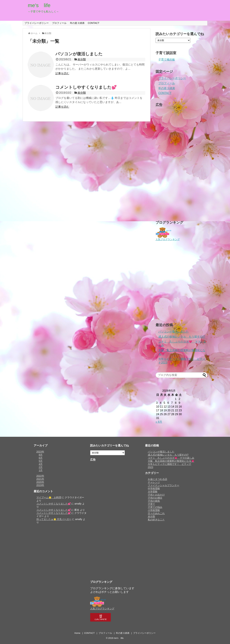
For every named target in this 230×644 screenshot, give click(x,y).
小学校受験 (154, 510)
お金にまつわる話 (157, 479)
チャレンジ (154, 482)
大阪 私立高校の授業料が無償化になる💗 (171, 461)
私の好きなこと (156, 520)
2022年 (40, 476)
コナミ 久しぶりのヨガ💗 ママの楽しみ (171, 458)
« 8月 (159, 422)
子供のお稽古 (155, 498)
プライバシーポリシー (37, 23)
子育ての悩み (155, 507)
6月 (41, 458)
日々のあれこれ (156, 513)
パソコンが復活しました (79, 54)
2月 (41, 467)
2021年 (40, 479)
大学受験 (153, 492)
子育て (151, 504)
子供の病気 (154, 501)
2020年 (40, 482)
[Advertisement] (181, 161)
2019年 (40, 485)
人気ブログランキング (168, 239)
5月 (41, 461)
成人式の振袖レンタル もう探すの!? (182, 337)
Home (77, 633)
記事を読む (62, 73)
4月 (41, 464)
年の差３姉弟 (77, 23)
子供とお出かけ (156, 495)
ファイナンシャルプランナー (164, 485)
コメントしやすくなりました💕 (86, 87)
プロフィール (59, 23)
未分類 (82, 59)
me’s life (39, 5)
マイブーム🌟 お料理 (49, 497)
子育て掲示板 (167, 60)
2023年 (40, 452)
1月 (41, 470)
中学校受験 (154, 488)
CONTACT (94, 23)
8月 (41, 455)
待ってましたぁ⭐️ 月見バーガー (54, 519)
